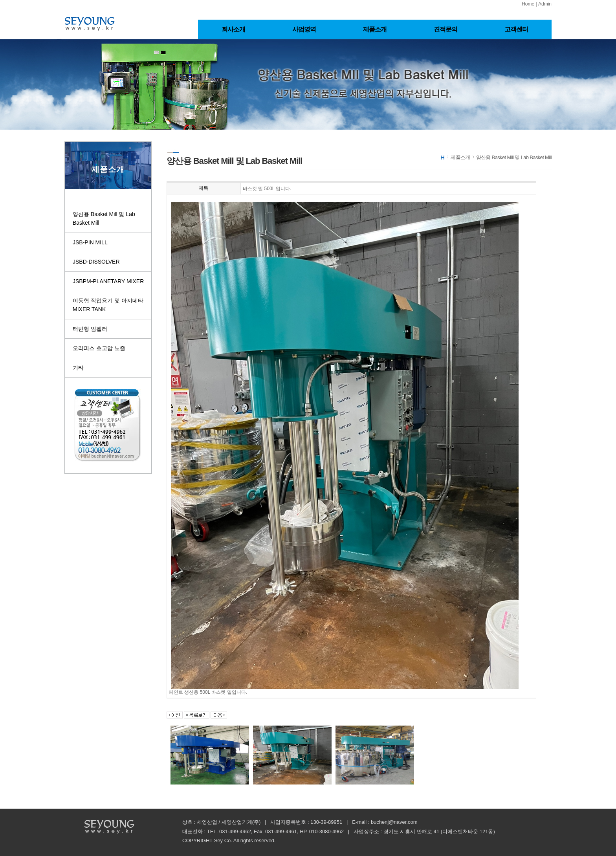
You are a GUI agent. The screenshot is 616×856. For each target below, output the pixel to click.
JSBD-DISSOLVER (96, 262)
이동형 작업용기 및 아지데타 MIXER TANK (108, 305)
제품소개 (375, 29)
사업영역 (304, 29)
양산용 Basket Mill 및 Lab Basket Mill (104, 218)
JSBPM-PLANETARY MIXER (108, 281)
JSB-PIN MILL (90, 242)
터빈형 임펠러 (90, 329)
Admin (545, 4)
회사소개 (234, 29)
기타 (78, 368)
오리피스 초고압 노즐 (99, 348)
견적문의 (446, 29)
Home (528, 4)
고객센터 (516, 29)
